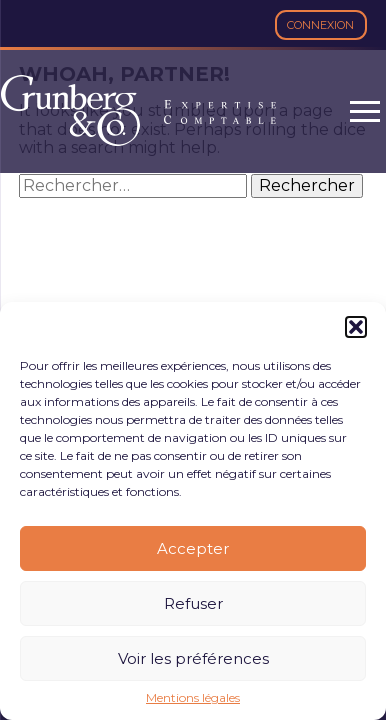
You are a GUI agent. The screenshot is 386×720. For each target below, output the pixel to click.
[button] (356, 327)
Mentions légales (193, 698)
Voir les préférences (193, 658)
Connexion (320, 25)
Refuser (193, 603)
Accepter (193, 548)
